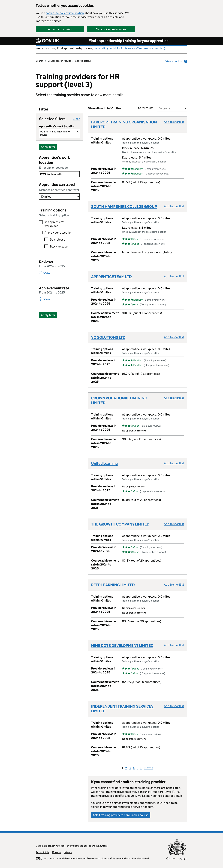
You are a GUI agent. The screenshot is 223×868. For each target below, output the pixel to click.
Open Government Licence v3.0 (97, 858)
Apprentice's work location (54, 160)
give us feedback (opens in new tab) (88, 846)
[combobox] (59, 174)
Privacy (68, 852)
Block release (59, 246)
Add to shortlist (174, 122)
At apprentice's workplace (54, 224)
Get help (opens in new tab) (51, 846)
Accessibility (42, 852)
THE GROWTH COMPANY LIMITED (120, 524)
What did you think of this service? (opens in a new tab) (130, 48)
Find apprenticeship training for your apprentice (129, 41)
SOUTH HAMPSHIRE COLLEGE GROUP (124, 206)
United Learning (104, 463)
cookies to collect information (65, 13)
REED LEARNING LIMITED (113, 585)
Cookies (57, 852)
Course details (83, 61)
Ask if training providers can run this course (121, 815)
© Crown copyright (177, 858)
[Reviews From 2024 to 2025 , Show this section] (59, 267)
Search (40, 61)
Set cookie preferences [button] (111, 29)
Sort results (147, 108)
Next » (149, 768)
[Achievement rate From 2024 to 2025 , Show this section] (59, 293)
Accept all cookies (60, 29)
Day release (58, 240)
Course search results (59, 61)
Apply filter (48, 147)
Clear (76, 119)
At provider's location (58, 233)
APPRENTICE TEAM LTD (111, 277)
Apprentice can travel (57, 185)
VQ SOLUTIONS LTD (108, 337)
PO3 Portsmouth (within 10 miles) (55, 133)
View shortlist (176, 61)
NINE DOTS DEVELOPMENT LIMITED (122, 646)
